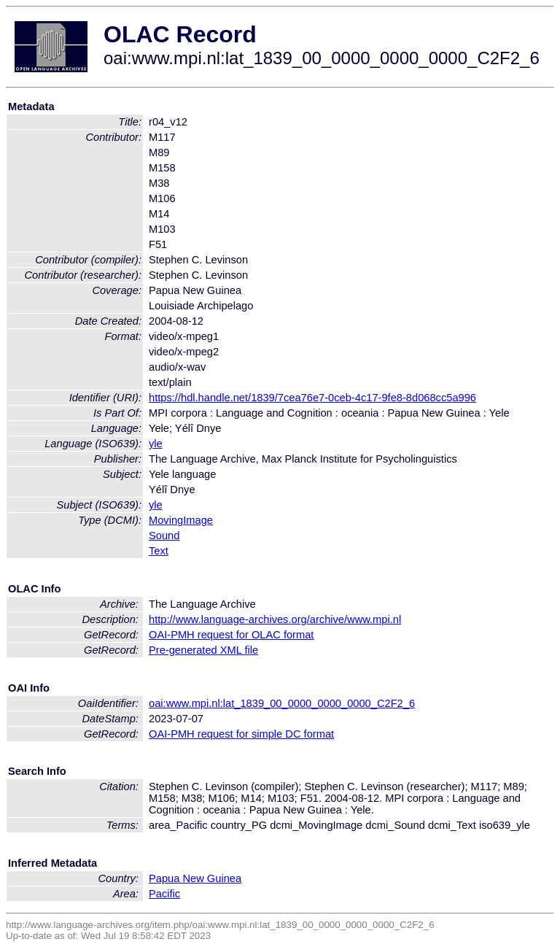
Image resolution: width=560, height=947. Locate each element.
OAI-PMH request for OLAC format (231, 635)
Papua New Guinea (195, 878)
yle (156, 444)
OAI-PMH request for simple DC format (241, 734)
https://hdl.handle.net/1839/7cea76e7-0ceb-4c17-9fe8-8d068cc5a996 (312, 398)
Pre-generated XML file (203, 650)
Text (159, 551)
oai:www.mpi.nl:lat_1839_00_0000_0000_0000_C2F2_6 (282, 703)
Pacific (164, 894)
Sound (164, 536)
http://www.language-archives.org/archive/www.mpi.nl (275, 619)
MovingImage (181, 520)
